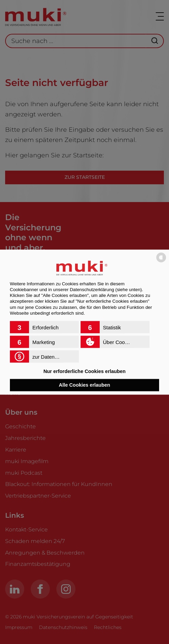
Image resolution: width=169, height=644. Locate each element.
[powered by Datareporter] (161, 262)
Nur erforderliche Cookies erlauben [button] (84, 372)
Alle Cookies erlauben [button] (84, 385)
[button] (44, 327)
